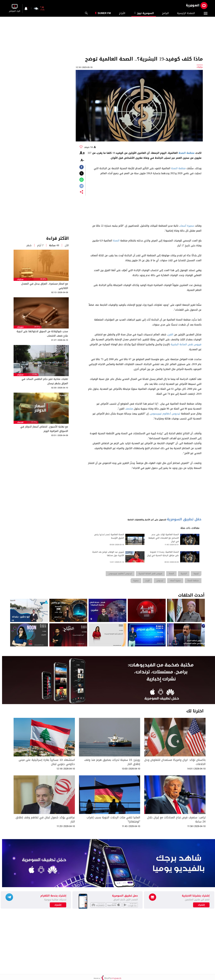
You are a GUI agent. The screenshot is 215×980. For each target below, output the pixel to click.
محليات (20, 279)
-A (82, 160)
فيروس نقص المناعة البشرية (186, 344)
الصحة (116, 241)
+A (82, 153)
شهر (29, 245)
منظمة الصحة (186, 153)
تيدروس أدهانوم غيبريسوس (165, 414)
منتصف (129, 409)
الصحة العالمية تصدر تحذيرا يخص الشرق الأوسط (109, 536)
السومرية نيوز (144, 13)
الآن (67, 245)
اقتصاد (20, 422)
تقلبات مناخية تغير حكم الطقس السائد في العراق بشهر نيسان (45, 381)
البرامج (165, 13)
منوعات (20, 327)
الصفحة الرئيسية (186, 13)
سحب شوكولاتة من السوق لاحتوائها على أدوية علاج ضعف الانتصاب (42, 334)
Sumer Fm (104, 13)
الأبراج (122, 13)
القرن (170, 335)
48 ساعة (54, 245)
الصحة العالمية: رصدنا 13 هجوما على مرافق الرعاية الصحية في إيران (163, 554)
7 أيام (40, 245)
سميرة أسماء (187, 226)
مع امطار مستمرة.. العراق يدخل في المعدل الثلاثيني (45, 286)
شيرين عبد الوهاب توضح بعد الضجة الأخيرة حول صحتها (108, 554)
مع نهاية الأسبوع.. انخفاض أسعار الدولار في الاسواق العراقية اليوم (44, 429)
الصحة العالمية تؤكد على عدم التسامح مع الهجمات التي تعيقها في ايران (164, 538)
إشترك (58, 905)
